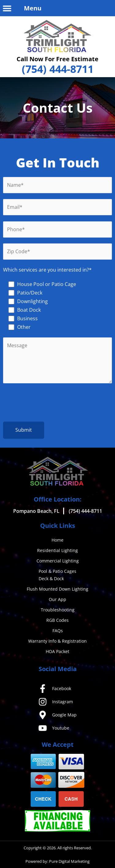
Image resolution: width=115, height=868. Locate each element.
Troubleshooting (58, 610)
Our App (57, 599)
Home (57, 540)
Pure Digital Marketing (69, 861)
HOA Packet (57, 651)
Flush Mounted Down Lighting (57, 589)
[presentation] (58, 404)
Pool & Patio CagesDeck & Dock (57, 575)
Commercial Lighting (58, 561)
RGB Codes (57, 620)
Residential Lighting (57, 550)
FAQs (58, 631)
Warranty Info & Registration (57, 641)
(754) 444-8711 (58, 69)
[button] (7, 8)
